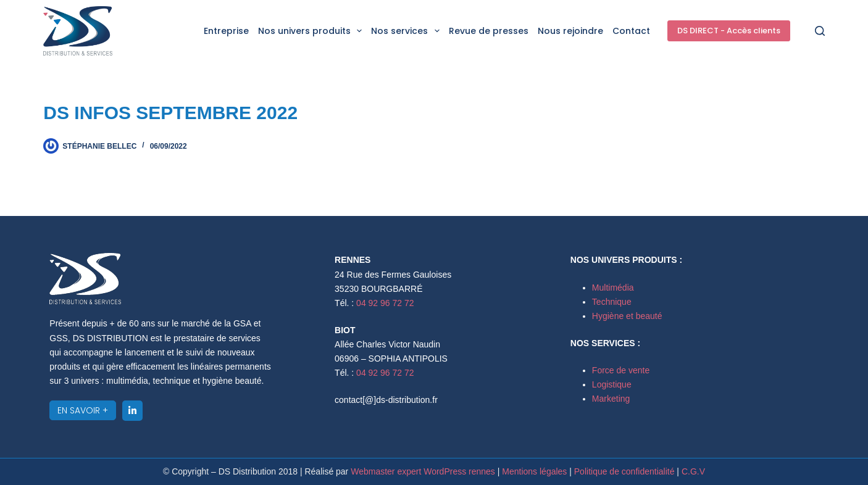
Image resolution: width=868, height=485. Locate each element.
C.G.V (693, 471)
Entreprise (226, 31)
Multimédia (613, 288)
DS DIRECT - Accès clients (729, 31)
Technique (612, 302)
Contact (631, 31)
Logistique (612, 384)
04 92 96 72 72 (385, 303)
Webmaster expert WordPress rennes (423, 471)
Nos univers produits (312, 31)
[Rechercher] (820, 31)
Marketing (611, 399)
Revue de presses (489, 31)
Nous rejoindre (570, 31)
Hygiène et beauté (627, 316)
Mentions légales (534, 471)
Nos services (407, 31)
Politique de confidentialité (626, 471)
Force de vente (621, 370)
